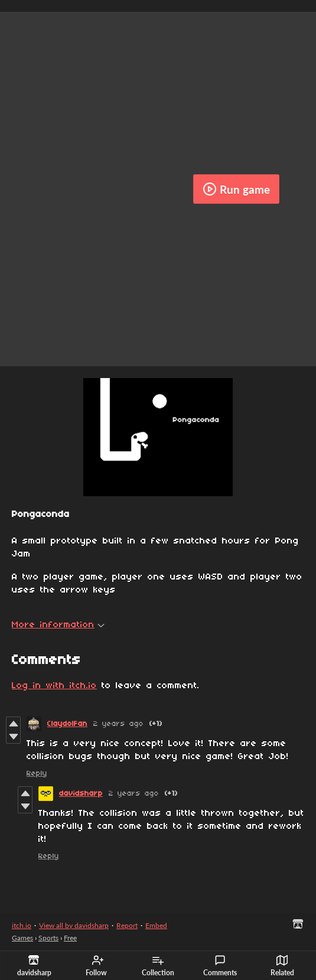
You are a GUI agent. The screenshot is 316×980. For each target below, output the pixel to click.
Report (127, 925)
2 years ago (118, 724)
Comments (220, 966)
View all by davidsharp (74, 925)
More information (58, 625)
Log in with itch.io (54, 686)
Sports (48, 938)
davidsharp (81, 794)
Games (22, 938)
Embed (156, 925)
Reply (37, 774)
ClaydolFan (67, 724)
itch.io (22, 925)
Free (70, 938)
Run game (236, 189)
